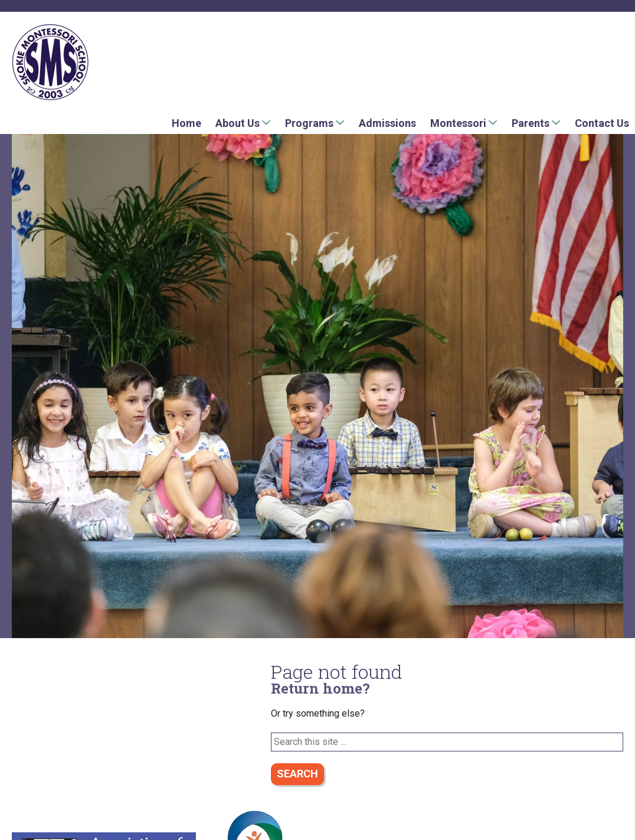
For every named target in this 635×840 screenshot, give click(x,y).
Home (186, 123)
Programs (309, 123)
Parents (531, 123)
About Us (238, 123)
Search (297, 774)
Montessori (458, 123)
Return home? (320, 688)
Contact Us (602, 123)
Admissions (387, 123)
